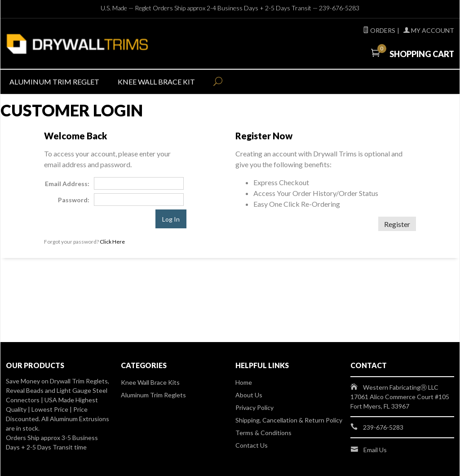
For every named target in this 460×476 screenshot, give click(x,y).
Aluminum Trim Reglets (153, 395)
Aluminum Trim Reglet (54, 82)
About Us (249, 395)
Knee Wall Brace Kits (150, 382)
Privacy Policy (254, 407)
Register (397, 224)
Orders (379, 30)
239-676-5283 (339, 8)
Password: (74, 200)
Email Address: (67, 184)
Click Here (112, 242)
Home (244, 382)
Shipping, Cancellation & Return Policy (289, 420)
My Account (429, 30)
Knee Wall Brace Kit (156, 82)
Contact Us (252, 445)
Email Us (375, 450)
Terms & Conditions (263, 433)
